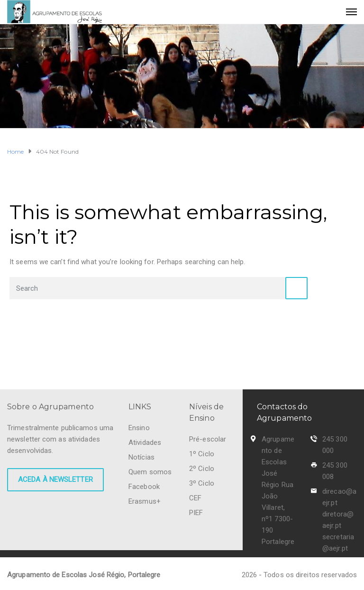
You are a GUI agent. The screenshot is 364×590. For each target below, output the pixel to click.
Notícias (141, 457)
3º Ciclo (202, 483)
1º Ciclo (202, 454)
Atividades (145, 442)
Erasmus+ (145, 501)
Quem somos (150, 472)
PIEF (196, 513)
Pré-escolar (208, 439)
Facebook (144, 487)
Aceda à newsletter (55, 479)
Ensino (139, 428)
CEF (195, 498)
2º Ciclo (202, 469)
